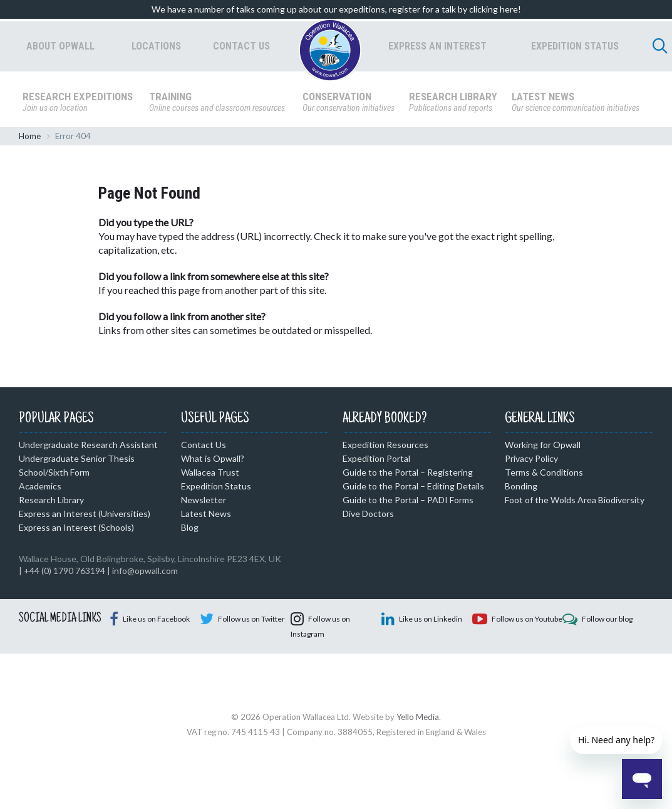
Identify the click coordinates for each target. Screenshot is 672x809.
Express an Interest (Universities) (85, 516)
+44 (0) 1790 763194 (65, 573)
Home (30, 138)
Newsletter (204, 502)
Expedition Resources (385, 447)
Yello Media (418, 768)
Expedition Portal (376, 461)
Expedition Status (216, 488)
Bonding (521, 488)
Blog (190, 530)
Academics (40, 488)
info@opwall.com (145, 573)
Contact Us (204, 447)
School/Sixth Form (54, 475)
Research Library (51, 502)
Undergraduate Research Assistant (88, 447)
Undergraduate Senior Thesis (77, 461)
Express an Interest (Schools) (76, 530)
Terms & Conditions (544, 475)
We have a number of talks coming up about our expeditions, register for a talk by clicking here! (336, 9)
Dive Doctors (368, 516)
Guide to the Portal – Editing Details (413, 488)
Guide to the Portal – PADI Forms (408, 502)
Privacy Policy (531, 461)
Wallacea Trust (210, 475)
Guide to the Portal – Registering (408, 475)
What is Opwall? (213, 461)
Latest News (206, 516)
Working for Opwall (543, 447)
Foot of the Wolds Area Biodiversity (575, 502)
